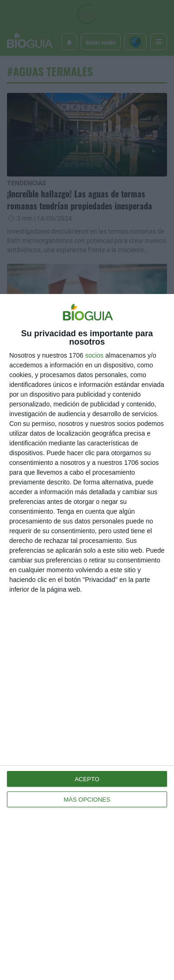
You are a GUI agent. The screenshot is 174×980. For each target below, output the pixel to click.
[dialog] (87, 637)
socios (94, 355)
